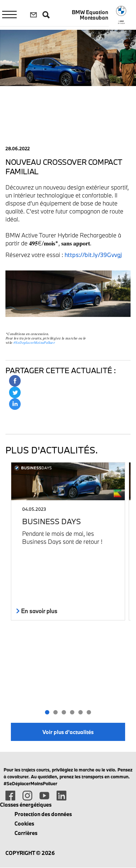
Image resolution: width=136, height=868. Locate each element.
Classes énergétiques (26, 805)
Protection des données (43, 814)
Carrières (26, 833)
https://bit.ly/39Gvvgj (93, 255)
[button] (47, 712)
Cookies (24, 824)
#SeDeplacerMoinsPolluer (34, 343)
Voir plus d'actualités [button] (68, 732)
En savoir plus (37, 611)
